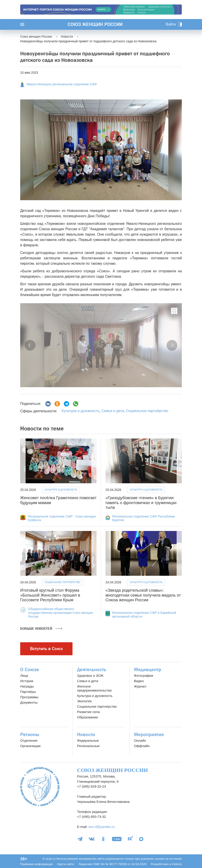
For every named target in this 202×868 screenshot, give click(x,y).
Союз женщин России (95, 24)
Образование (87, 717)
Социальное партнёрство (147, 411)
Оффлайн (142, 746)
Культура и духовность (80, 411)
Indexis (177, 864)
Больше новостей (41, 629)
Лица (24, 676)
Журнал (140, 686)
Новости (86, 735)
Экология (84, 701)
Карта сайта (66, 864)
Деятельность (92, 670)
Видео (139, 681)
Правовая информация (36, 864)
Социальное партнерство (97, 706)
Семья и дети (113, 411)
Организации (30, 746)
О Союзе (30, 670)
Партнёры (28, 692)
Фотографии (144, 676)
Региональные (88, 746)
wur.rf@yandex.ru (102, 827)
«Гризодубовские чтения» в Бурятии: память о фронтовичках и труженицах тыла (141, 503)
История (27, 681)
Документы (29, 702)
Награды (27, 686)
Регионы (30, 735)
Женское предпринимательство (94, 688)
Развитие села (88, 712)
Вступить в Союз (46, 649)
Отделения (29, 740)
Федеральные (88, 740)
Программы (29, 697)
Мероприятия (149, 735)
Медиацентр (148, 670)
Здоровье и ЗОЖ (90, 676)
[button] (30, 345)
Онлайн (140, 740)
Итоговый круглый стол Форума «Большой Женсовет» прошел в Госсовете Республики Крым (50, 595)
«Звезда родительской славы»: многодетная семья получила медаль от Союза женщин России (143, 595)
